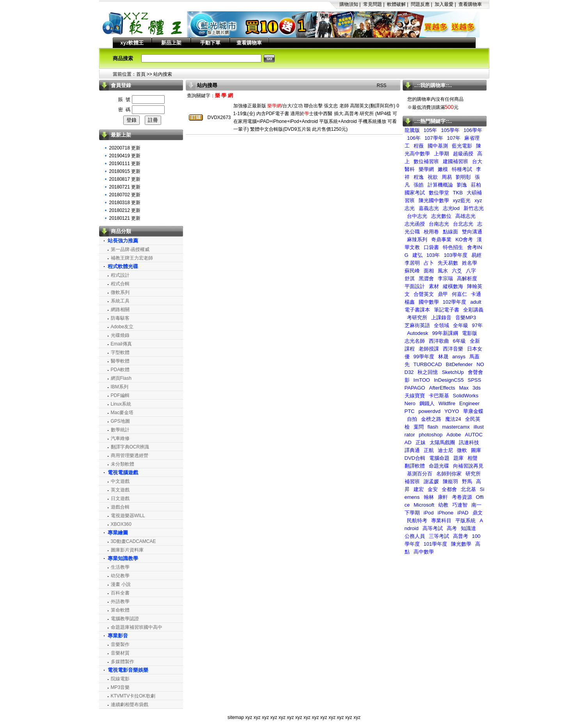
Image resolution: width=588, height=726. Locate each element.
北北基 (468, 489)
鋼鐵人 (427, 403)
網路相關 (120, 310)
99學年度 (424, 357)
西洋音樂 (453, 349)
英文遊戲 (120, 490)
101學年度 (436, 544)
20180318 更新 (125, 203)
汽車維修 (120, 438)
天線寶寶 (415, 396)
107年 (454, 138)
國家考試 (415, 193)
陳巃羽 (450, 481)
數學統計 (120, 430)
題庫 (458, 458)
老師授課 (429, 349)
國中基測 (438, 146)
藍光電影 (462, 146)
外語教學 (120, 601)
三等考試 (439, 536)
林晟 (443, 357)
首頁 (141, 74)
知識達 (468, 528)
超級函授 (463, 154)
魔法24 (453, 419)
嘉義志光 (429, 208)
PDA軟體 (120, 370)
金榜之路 (431, 419)
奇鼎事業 (441, 239)
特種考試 (462, 169)
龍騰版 (412, 130)
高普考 (461, 536)
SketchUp (453, 372)
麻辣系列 (417, 239)
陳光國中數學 (434, 200)
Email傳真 (121, 344)
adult (476, 302)
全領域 (441, 325)
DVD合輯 (415, 458)
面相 (429, 271)
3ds (477, 388)
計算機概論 (440, 185)
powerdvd (430, 411)
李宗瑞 (445, 278)
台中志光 (417, 216)
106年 (414, 138)
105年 (431, 130)
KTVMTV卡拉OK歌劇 (133, 696)
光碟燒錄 (120, 335)
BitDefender (459, 364)
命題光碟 (439, 466)
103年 (433, 255)
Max (464, 388)
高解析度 (467, 278)
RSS (382, 85)
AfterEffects (442, 388)
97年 (477, 325)
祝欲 (433, 177)
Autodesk (417, 333)
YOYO (452, 411)
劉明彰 (463, 177)
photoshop (431, 435)
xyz (249, 717)
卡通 (476, 294)
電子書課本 (417, 310)
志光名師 (415, 341)
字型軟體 (120, 352)
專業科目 (441, 520)
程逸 (419, 177)
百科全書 (120, 593)
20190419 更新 (125, 156)
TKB (458, 193)
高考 (452, 528)
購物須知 (349, 4)
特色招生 (453, 247)
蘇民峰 (412, 271)
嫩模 (443, 169)
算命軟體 (120, 610)
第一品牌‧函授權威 (130, 249)
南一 (476, 505)
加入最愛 (444, 4)
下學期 (412, 513)
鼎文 (478, 513)
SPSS (475, 380)
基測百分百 (420, 474)
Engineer (469, 403)
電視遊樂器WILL (128, 516)
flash (433, 427)
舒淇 (410, 278)
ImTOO (422, 380)
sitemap (236, 717)
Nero (410, 403)
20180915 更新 (125, 171)
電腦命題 (439, 458)
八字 (471, 271)
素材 (434, 286)
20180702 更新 (125, 195)
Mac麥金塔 (122, 413)
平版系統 (465, 520)
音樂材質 (120, 653)
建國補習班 (456, 161)
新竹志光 (474, 208)
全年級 (461, 325)
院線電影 (120, 679)
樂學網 (426, 169)
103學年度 (456, 255)
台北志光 (463, 224)
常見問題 (373, 4)
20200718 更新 (125, 148)
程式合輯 (120, 284)
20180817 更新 (125, 179)
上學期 (441, 154)
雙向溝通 (472, 232)
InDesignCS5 (449, 380)
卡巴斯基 (439, 396)
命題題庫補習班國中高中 (137, 627)
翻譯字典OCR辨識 (130, 447)
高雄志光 (465, 216)
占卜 (429, 263)
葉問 (419, 427)
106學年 (473, 130)
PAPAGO (415, 388)
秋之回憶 (428, 372)
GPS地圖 (120, 421)
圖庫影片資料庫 (127, 550)
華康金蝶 (473, 411)
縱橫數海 (453, 286)
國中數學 (429, 302)
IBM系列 (120, 387)
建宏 (419, 489)
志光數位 (441, 216)
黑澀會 (426, 278)
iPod (429, 513)
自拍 (412, 419)
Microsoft (424, 505)
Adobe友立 (122, 327)
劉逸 (462, 185)
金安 (433, 489)
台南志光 (439, 224)
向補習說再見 (468, 466)
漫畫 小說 (121, 584)
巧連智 (460, 505)
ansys (459, 357)
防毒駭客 (120, 318)
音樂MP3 (466, 318)
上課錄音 (441, 318)
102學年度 (455, 302)
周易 (447, 177)
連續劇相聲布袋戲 (130, 705)
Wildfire (447, 403)
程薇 (419, 146)
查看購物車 (470, 4)
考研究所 (417, 318)
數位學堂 (439, 193)
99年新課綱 (445, 333)
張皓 (419, 185)
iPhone (446, 513)
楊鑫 (410, 302)
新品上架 (171, 43)
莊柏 (476, 185)
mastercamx (456, 427)
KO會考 (464, 239)
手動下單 (210, 43)
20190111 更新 (125, 164)
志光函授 (415, 224)
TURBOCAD (428, 364)
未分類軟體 (123, 464)
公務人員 (415, 536)
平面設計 (415, 286)
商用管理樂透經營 (130, 456)
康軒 (443, 497)
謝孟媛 (431, 481)
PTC (410, 411)
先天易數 (448, 263)
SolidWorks (466, 396)
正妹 (421, 442)
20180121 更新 (125, 218)
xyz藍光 (462, 200)
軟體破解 (396, 4)
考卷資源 (462, 497)
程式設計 (120, 275)
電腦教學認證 (125, 619)
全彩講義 (473, 310)
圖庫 (476, 450)
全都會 (449, 489)
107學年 (434, 138)
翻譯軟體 (415, 466)
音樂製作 (120, 644)
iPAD (463, 513)
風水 (443, 271)
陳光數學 (461, 544)
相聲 (473, 458)
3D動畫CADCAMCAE (133, 541)
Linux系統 (121, 404)
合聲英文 (424, 294)
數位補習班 (426, 161)
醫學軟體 (120, 361)
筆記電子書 (447, 310)
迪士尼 (445, 450)
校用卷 (431, 232)
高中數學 (424, 552)
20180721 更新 (125, 187)
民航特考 (417, 520)
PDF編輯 (120, 395)
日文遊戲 (120, 498)
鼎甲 (443, 294)
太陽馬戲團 (442, 442)
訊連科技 (469, 442)
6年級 (459, 341)
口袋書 (431, 247)
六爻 (457, 271)
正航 (429, 450)
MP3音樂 (120, 687)
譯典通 (412, 450)
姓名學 (470, 263)
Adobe (454, 435)
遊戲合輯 (120, 507)
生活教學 (120, 567)
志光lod (451, 208)
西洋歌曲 (439, 341)
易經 (476, 255)
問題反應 (420, 4)
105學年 (450, 130)
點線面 (450, 232)
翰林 (429, 497)
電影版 (470, 333)
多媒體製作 (123, 662)
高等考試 (433, 528)
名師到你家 (449, 474)
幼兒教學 (120, 576)
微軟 (462, 450)
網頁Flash (121, 378)
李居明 (412, 263)
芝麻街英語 (417, 325)
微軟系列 (120, 292)
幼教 (443, 505)
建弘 (417, 255)
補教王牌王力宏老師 (132, 258)
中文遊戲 (120, 481)
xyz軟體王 (132, 43)
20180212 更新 (125, 210)
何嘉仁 (459, 294)
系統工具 (120, 301)
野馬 (467, 481)
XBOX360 (121, 524)
